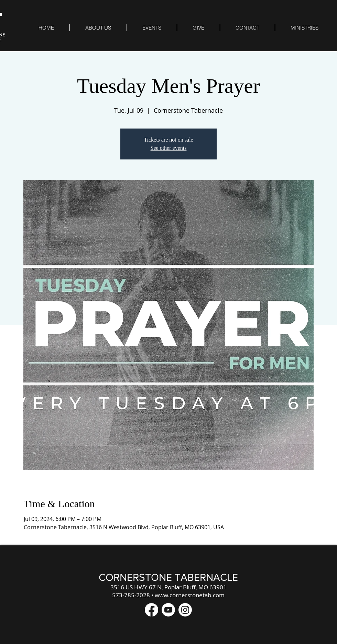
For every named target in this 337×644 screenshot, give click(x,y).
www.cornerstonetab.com (190, 595)
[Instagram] (185, 610)
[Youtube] (168, 610)
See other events (169, 148)
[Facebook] (151, 610)
